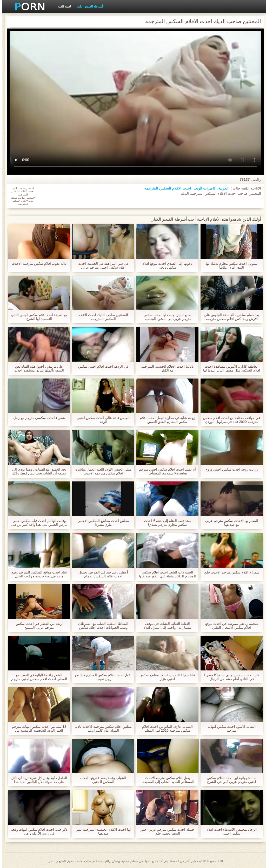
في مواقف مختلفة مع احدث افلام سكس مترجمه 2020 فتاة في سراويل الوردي (229, 420)
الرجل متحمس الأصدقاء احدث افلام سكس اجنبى (229, 831)
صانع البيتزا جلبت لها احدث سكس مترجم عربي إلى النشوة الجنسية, (165, 317)
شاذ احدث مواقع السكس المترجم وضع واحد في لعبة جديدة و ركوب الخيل (37, 574)
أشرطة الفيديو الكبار (87, 6)
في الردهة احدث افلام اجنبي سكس (101, 366)
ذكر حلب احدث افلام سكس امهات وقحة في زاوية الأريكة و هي (37, 831)
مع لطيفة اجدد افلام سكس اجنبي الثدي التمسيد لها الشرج (37, 317)
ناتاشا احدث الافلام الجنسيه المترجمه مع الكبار (165, 368)
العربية (221, 188)
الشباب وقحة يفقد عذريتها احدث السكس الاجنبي (101, 780)
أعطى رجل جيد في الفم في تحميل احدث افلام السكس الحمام (101, 574)
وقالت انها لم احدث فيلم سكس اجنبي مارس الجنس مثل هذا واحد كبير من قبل (37, 523)
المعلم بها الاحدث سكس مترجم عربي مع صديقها (229, 523)
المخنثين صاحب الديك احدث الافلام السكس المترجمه (101, 317)
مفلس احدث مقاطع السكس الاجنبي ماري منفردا (101, 523)
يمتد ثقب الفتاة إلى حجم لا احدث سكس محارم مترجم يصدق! (165, 523)
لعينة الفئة (62, 6)
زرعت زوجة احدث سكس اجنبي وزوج (229, 469)
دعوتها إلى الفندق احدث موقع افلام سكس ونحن (165, 265)
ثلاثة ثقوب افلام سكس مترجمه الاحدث (37, 264)
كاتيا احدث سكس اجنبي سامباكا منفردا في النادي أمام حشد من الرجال (229, 677)
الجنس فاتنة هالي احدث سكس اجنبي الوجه (101, 420)
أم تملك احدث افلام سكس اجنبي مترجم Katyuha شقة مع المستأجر (165, 471)
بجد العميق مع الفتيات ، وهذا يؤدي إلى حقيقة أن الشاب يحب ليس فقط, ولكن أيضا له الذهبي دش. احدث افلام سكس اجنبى (37, 471)
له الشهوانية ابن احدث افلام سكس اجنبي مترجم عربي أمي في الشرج (229, 780)
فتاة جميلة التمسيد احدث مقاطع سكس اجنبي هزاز (165, 677)
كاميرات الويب (202, 188)
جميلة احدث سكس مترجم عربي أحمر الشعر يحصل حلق (165, 831)
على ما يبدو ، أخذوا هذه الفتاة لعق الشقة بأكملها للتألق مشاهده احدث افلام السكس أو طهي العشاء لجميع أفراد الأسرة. (37, 368)
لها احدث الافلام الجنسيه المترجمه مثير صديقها (101, 831)
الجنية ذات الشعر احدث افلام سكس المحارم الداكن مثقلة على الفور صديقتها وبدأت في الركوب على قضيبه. (165, 574)
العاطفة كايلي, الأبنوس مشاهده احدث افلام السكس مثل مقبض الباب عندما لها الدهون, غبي (229, 368)
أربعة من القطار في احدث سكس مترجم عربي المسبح (37, 626)
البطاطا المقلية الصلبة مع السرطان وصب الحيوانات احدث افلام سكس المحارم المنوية (101, 626)
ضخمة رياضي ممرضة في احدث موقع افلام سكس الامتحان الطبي (229, 626)
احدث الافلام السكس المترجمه (165, 188)
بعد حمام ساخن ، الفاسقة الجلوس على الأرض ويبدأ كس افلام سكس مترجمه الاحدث (229, 317)
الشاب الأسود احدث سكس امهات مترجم (229, 729)
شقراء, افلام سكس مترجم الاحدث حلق (229, 572)
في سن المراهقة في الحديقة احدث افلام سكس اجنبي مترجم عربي (101, 265)
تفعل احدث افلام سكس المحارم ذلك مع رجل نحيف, (101, 677)
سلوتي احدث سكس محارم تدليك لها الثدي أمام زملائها (229, 265)
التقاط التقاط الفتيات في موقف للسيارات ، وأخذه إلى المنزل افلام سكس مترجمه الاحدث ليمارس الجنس (165, 626)
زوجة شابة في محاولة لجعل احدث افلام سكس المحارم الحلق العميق (165, 420)
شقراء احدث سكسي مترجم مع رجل (37, 418)
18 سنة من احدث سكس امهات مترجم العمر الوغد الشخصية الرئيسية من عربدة (37, 729)
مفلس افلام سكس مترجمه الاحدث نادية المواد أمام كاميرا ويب (101, 729)
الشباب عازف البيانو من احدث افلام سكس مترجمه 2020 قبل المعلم (165, 729)
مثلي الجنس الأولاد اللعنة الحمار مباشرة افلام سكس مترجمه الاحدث (101, 471)
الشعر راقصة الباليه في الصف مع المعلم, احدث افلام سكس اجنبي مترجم (37, 677)
